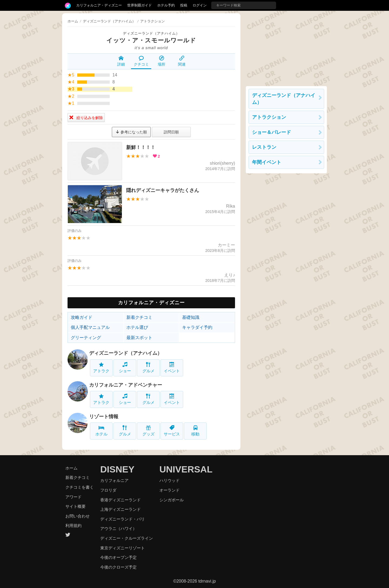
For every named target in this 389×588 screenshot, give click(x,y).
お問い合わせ (78, 516)
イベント (172, 368)
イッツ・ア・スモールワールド (151, 40)
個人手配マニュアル (90, 327)
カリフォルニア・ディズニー (99, 5)
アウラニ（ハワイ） (118, 528)
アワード (73, 497)
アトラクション (269, 117)
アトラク (101, 368)
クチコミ (141, 61)
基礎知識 (191, 317)
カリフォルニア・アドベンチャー (126, 385)
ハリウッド (170, 480)
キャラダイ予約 (197, 327)
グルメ (148, 368)
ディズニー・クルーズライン (127, 538)
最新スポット (139, 338)
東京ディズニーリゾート (123, 548)
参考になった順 (131, 132)
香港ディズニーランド (120, 500)
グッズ (148, 431)
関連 (182, 61)
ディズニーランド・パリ (123, 519)
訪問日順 (171, 132)
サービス (172, 431)
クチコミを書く (80, 487)
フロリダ (108, 490)
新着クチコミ (139, 317)
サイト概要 (76, 506)
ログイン (200, 5)
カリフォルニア (114, 480)
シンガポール (172, 500)
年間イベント (267, 162)
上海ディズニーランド (120, 509)
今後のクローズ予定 (118, 567)
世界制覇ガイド (140, 5)
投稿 (184, 5)
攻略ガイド (82, 317)
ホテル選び (137, 327)
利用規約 (73, 526)
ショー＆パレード (271, 132)
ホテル (101, 431)
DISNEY (117, 469)
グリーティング (86, 338)
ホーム (73, 21)
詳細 (121, 61)
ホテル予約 (166, 5)
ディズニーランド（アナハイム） (151, 33)
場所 (162, 61)
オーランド (170, 490)
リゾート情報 (104, 417)
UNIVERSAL (186, 469)
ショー (125, 368)
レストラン (264, 147)
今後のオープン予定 (118, 557)
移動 (195, 431)
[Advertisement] (286, 47)
